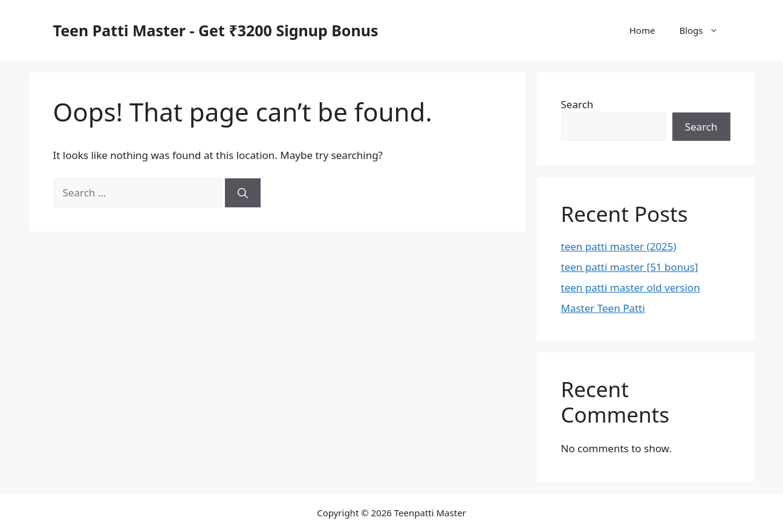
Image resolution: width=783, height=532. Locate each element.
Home (642, 30)
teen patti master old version (631, 287)
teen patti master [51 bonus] (630, 267)
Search (577, 104)
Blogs (704, 30)
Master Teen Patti (603, 308)
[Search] (243, 193)
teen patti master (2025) (619, 246)
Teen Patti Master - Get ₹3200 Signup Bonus (216, 30)
